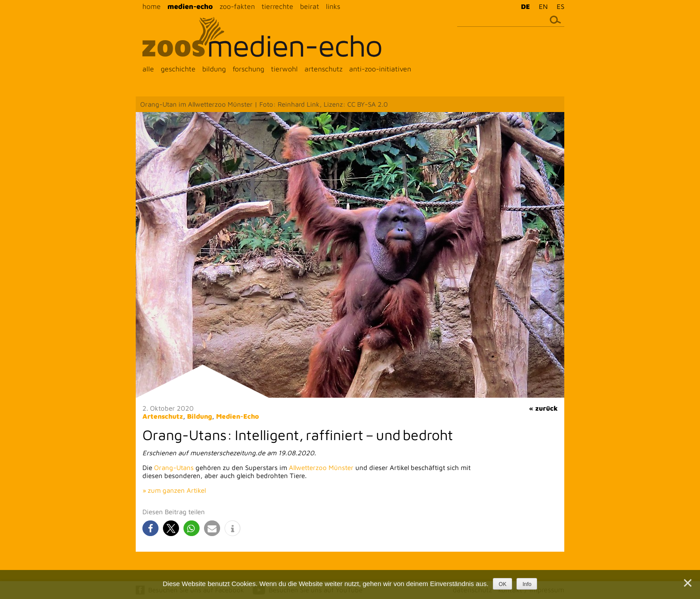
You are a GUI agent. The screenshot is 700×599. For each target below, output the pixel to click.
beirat (310, 6)
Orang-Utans (174, 468)
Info (527, 584)
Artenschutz (163, 416)
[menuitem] (523, 6)
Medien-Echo (237, 416)
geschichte (178, 69)
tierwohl (284, 69)
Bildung (200, 416)
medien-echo (190, 6)
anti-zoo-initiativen (380, 69)
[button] (150, 528)
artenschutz (323, 69)
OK (502, 584)
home (152, 6)
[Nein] (687, 583)
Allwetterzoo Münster (321, 468)
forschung (248, 69)
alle (148, 69)
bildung (214, 69)
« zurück (543, 408)
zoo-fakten (237, 6)
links (333, 6)
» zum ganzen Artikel (174, 490)
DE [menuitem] (525, 6)
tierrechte (277, 6)
